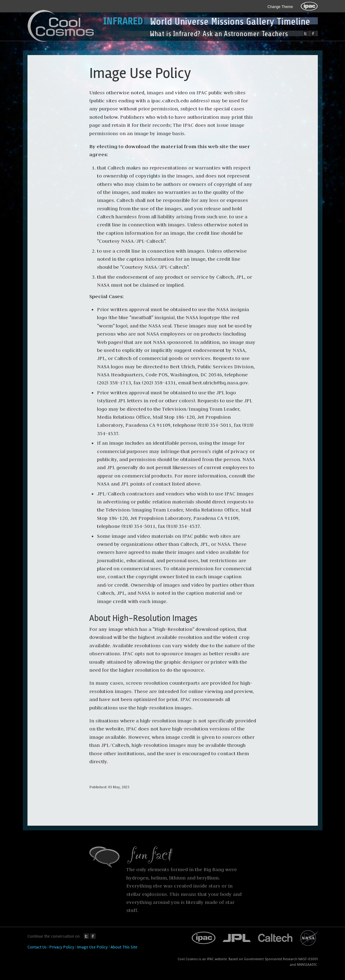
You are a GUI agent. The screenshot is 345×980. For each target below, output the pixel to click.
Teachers (275, 34)
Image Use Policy (93, 947)
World (161, 22)
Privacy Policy (62, 947)
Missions (227, 22)
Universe (191, 22)
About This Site (124, 947)
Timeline (293, 22)
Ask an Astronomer (231, 34)
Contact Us (37, 947)
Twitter (86, 936)
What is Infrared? (175, 34)
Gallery (260, 22)
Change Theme (280, 7)
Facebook (93, 936)
